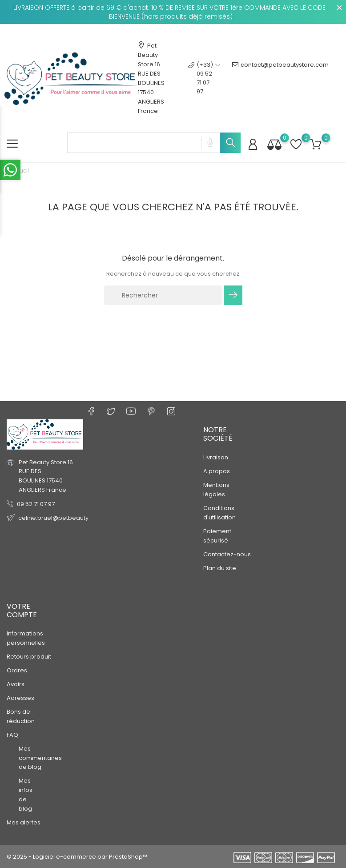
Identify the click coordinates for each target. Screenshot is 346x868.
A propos (217, 471)
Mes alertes (24, 822)
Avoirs (16, 684)
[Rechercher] (163, 295)
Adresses (20, 698)
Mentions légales (216, 489)
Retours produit (29, 657)
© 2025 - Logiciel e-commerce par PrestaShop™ (77, 857)
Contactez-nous (227, 554)
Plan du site (220, 568)
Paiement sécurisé (217, 535)
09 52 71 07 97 (36, 504)
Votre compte (22, 610)
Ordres (17, 670)
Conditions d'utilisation (219, 512)
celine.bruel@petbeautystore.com (68, 517)
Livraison (216, 457)
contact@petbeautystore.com (280, 78)
